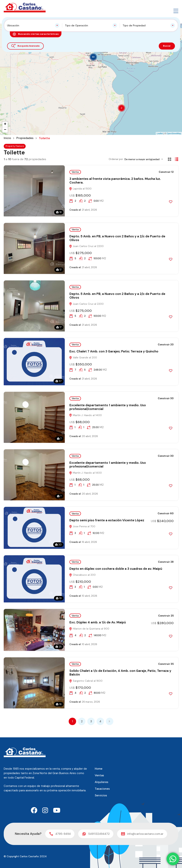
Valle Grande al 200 (83, 357)
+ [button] (5, 124)
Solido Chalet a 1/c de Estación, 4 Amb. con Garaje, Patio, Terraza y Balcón (120, 673)
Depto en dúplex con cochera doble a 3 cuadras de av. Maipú (116, 569)
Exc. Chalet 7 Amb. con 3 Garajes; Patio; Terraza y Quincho (114, 351)
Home (99, 769)
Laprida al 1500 (80, 189)
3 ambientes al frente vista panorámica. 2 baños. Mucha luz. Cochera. (115, 181)
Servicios (101, 795)
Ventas (99, 775)
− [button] (5, 130)
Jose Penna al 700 (82, 526)
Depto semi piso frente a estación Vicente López (107, 520)
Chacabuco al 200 (82, 575)
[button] (176, 8)
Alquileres (102, 782)
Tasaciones (102, 789)
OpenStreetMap (174, 133)
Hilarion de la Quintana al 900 (89, 629)
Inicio (8, 138)
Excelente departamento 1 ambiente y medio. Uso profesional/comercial (108, 407)
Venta (75, 172)
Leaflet (160, 133)
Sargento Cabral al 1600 (86, 681)
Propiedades (26, 138)
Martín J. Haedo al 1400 (85, 415)
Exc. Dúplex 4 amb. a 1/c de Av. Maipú (98, 622)
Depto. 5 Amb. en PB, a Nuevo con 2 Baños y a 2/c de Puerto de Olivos (117, 238)
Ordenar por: (116, 159)
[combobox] (33, 25)
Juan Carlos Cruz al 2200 (86, 246)
